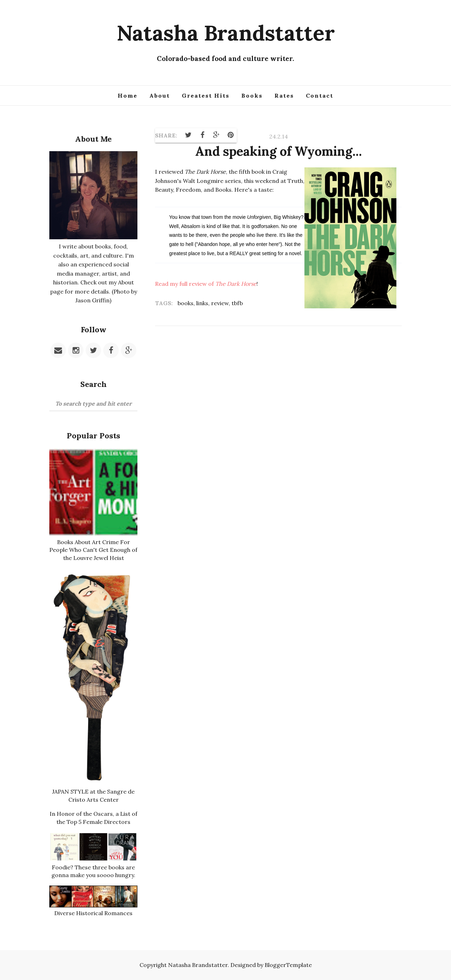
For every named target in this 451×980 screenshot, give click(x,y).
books (186, 303)
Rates (284, 95)
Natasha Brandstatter (226, 33)
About (160, 95)
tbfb (237, 303)
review (220, 303)
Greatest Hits (206, 95)
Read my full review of (206, 284)
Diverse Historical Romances (93, 913)
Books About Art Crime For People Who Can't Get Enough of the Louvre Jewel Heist (93, 550)
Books (252, 95)
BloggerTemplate (288, 965)
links (202, 303)
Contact (320, 95)
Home (128, 95)
